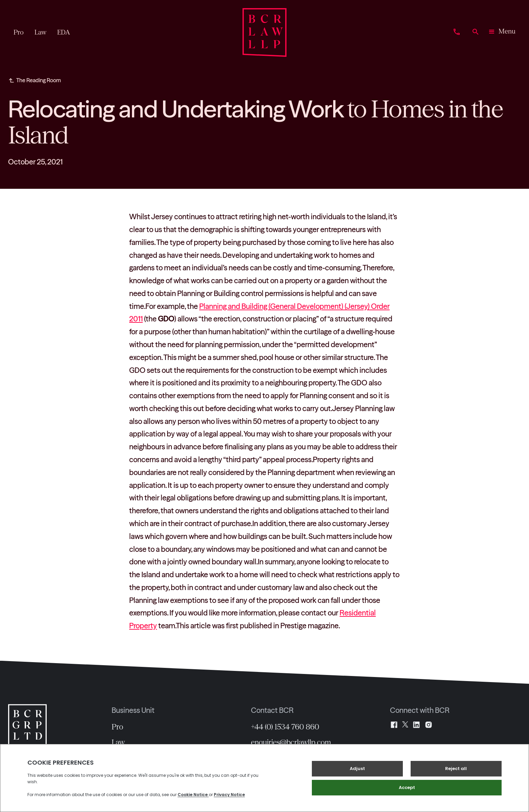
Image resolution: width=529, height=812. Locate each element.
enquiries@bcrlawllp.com (291, 742)
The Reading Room (39, 80)
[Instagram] (429, 725)
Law (118, 742)
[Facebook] (394, 725)
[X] (405, 725)
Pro (117, 727)
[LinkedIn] (416, 725)
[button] (502, 32)
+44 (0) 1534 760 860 (285, 727)
